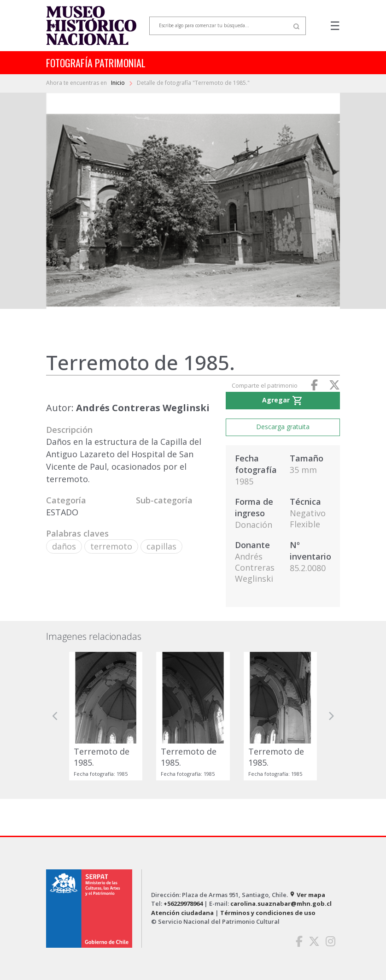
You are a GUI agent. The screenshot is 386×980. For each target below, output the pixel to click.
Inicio (119, 83)
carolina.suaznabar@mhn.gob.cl (281, 903)
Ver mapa (307, 895)
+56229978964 (183, 903)
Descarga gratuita (283, 427)
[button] (55, 716)
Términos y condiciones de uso (268, 913)
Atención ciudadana (182, 913)
